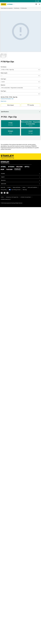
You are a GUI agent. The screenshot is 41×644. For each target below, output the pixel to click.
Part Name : (4, 67)
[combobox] (2, 70)
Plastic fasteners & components (7, 8)
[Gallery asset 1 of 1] (4, 56)
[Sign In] (36, 4)
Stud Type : (4, 91)
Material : (3, 85)
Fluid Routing (17, 8)
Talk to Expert (10, 105)
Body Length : (4, 73)
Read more (3, 101)
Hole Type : (4, 79)
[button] (36, 1)
